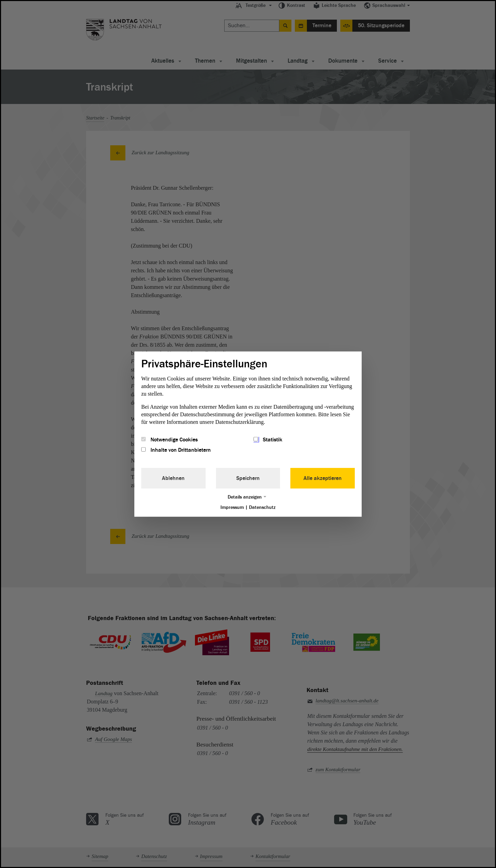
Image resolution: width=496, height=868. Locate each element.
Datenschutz (262, 507)
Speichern (248, 478)
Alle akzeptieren (323, 478)
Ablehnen (173, 478)
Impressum (232, 507)
